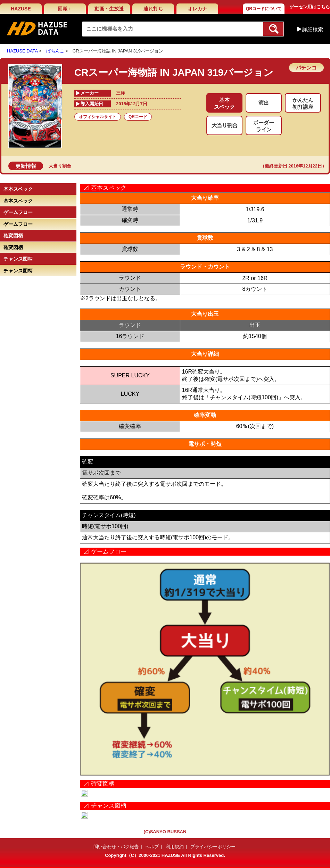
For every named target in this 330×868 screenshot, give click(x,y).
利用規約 (175, 847)
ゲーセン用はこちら (310, 7)
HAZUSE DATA (22, 51)
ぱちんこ (55, 51)
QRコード (138, 117)
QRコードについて (264, 9)
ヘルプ (152, 847)
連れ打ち (153, 9)
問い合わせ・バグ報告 (116, 847)
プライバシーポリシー (213, 847)
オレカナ (197, 9)
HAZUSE (21, 9)
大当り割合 (60, 166)
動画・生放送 (109, 9)
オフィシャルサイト (98, 117)
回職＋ (65, 9)
